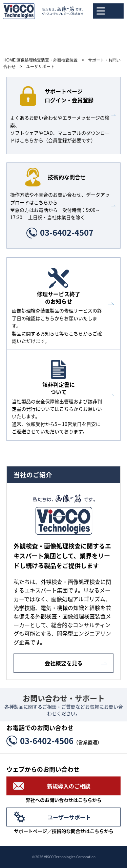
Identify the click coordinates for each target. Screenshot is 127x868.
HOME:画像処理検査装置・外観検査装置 (40, 60)
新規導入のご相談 (69, 786)
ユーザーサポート (69, 817)
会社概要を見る (64, 663)
